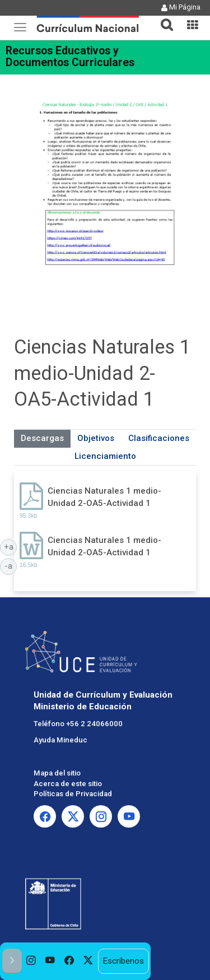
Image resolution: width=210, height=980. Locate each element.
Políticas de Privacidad (73, 794)
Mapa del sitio (57, 773)
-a (11, 565)
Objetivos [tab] (96, 438)
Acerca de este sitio (68, 784)
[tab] (162, 18)
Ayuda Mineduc (60, 740)
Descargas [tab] (42, 438)
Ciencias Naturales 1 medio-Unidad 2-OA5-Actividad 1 (104, 497)
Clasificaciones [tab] (159, 438)
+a (11, 546)
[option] (31, 961)
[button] (162, 18)
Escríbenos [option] (123, 961)
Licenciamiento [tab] (105, 456)
